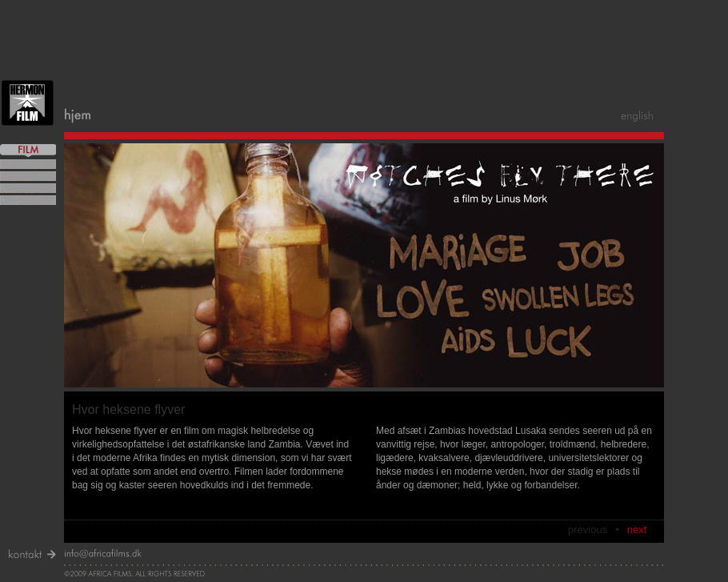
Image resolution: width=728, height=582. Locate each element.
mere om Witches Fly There (28, 188)
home (78, 116)
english (639, 116)
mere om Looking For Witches (28, 164)
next (637, 530)
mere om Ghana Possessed (28, 176)
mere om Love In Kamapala (28, 200)
